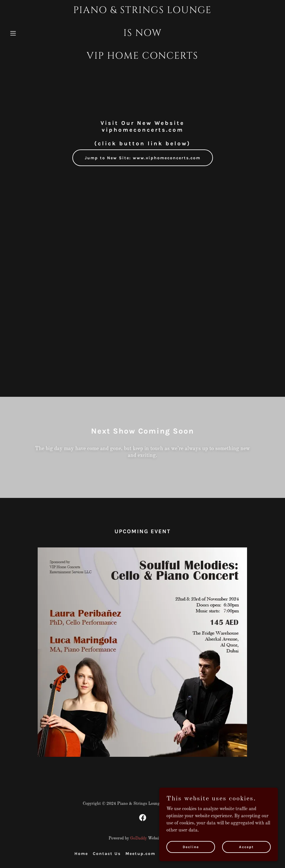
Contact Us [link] (107, 854)
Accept (246, 847)
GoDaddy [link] (138, 838)
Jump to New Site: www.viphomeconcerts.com (143, 158)
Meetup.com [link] (140, 854)
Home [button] (81, 854)
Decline (191, 847)
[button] (27, 33)
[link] (142, 58)
